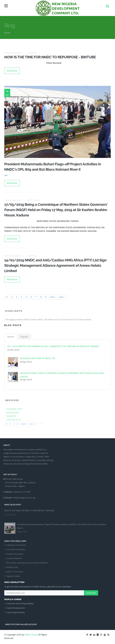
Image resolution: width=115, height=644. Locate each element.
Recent (11, 337)
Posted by (13, 53)
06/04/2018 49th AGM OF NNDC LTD (37, 358)
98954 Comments (34, 200)
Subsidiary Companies (16, 547)
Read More (12, 71)
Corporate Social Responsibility (20, 604)
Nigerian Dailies (13, 578)
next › (53, 297)
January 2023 (15, 412)
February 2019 (15, 420)
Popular (24, 337)
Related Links (12, 569)
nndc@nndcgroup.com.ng (22, 498)
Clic (6, 175)
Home (7, 33)
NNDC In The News (15, 573)
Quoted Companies (15, 556)
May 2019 (13, 416)
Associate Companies (16, 551)
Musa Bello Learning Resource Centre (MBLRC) (27, 564)
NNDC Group (31, 635)
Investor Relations (14, 560)
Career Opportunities (15, 612)
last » (62, 297)
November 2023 (16, 409)
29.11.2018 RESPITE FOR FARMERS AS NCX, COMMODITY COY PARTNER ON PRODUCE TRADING (53, 346)
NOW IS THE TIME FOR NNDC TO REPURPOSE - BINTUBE (50, 57)
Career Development (15, 608)
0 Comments (32, 53)
